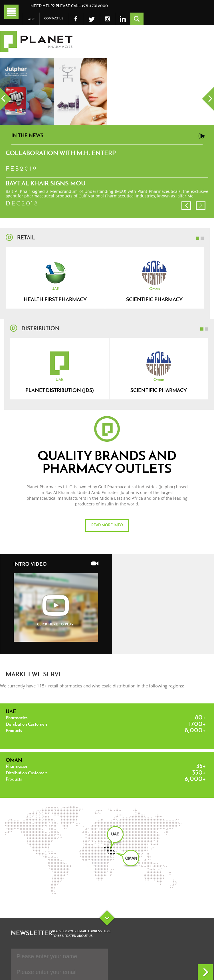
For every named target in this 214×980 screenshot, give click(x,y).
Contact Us (54, 19)
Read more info (107, 525)
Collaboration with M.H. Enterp (61, 154)
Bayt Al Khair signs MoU (46, 184)
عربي (31, 19)
